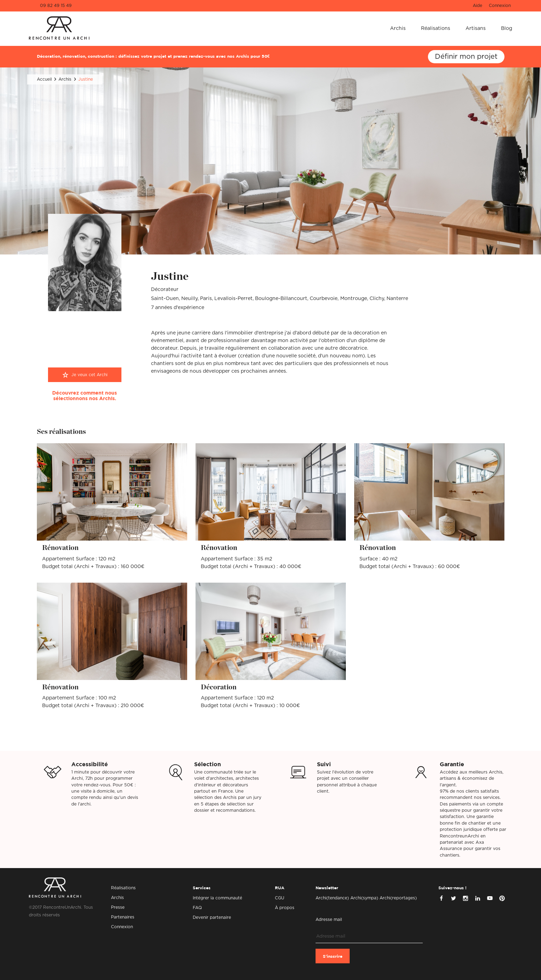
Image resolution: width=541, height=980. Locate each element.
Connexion (500, 6)
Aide (478, 6)
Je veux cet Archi (89, 375)
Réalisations (436, 29)
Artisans (476, 29)
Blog (507, 29)
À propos (285, 908)
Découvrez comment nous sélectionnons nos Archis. (85, 396)
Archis (398, 29)
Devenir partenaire (212, 917)
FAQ (197, 908)
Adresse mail (329, 920)
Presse (118, 907)
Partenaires (123, 917)
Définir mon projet (466, 57)
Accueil (44, 79)
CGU (280, 898)
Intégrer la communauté (217, 898)
